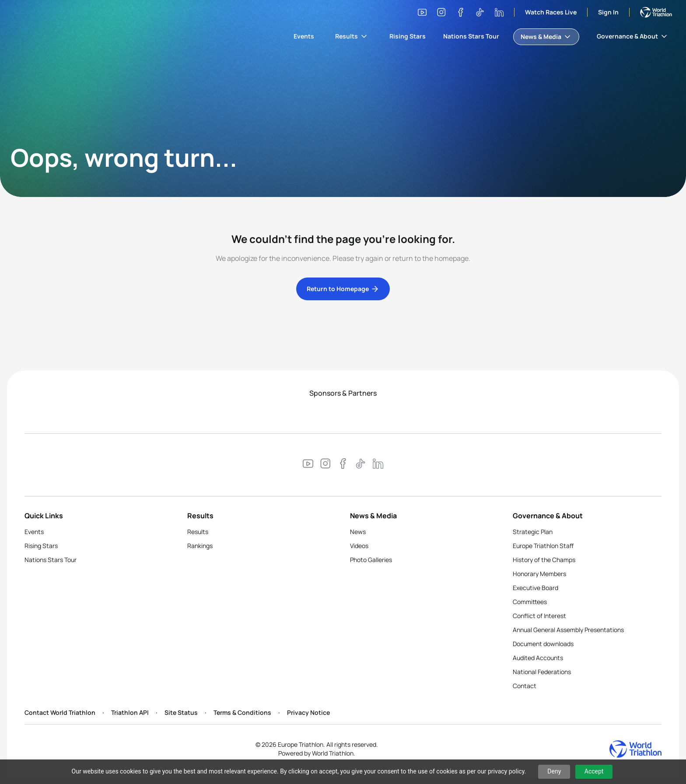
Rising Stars (408, 36)
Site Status (181, 712)
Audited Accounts (538, 658)
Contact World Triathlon (60, 712)
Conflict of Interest (539, 616)
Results (352, 36)
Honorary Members (539, 574)
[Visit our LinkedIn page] (499, 12)
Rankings (200, 546)
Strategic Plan (533, 532)
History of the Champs (544, 560)
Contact (525, 686)
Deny (554, 771)
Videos (359, 546)
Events (304, 36)
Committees (530, 602)
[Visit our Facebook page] (461, 12)
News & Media (546, 37)
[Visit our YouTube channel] (422, 12)
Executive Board (535, 588)
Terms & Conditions (242, 712)
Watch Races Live (551, 12)
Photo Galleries (371, 560)
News (358, 532)
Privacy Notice (308, 712)
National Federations (542, 672)
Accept (594, 771)
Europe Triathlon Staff (543, 546)
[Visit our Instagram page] (441, 12)
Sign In (608, 12)
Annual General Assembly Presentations (568, 630)
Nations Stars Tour (471, 36)
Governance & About (633, 36)
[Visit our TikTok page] (480, 12)
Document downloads (543, 644)
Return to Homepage (343, 289)
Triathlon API (130, 712)
